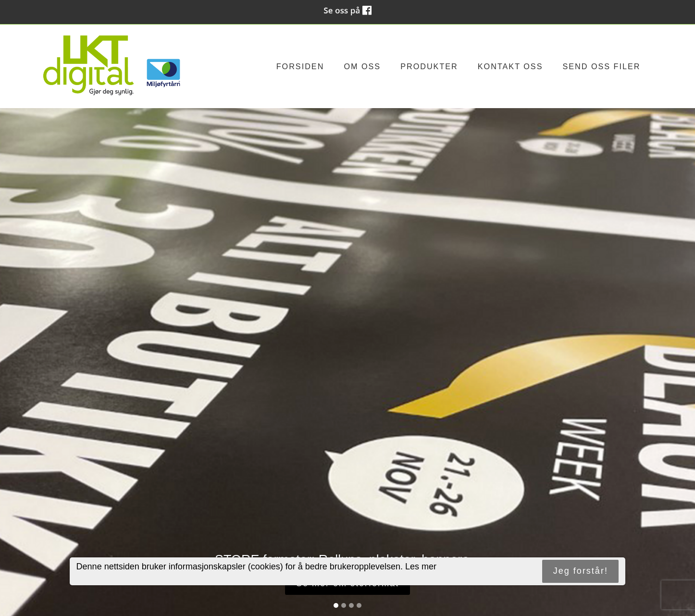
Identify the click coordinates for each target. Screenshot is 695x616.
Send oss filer (601, 66)
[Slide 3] (351, 605)
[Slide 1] (336, 605)
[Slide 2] (344, 605)
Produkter (429, 66)
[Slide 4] (359, 605)
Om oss (362, 66)
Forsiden (300, 66)
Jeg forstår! (581, 571)
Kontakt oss (510, 66)
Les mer (421, 567)
